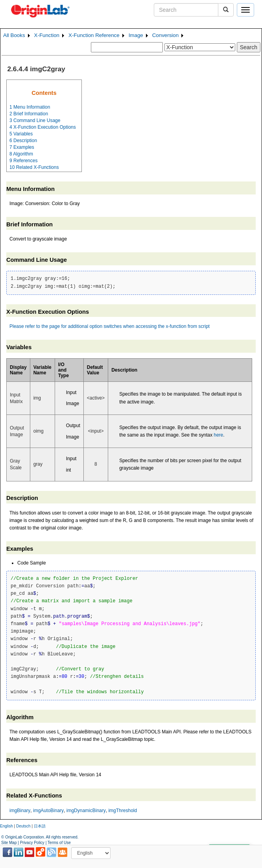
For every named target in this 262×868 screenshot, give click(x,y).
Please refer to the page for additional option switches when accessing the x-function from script (110, 326)
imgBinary (20, 811)
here (218, 435)
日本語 (40, 826)
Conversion (165, 35)
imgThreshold (123, 811)
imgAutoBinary (48, 811)
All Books (14, 35)
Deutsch (23, 826)
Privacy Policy (32, 843)
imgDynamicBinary (86, 811)
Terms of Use (59, 843)
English (6, 826)
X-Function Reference (94, 35)
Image (136, 35)
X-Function (47, 35)
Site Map (9, 843)
